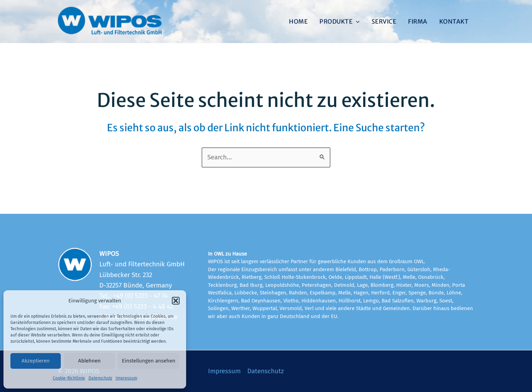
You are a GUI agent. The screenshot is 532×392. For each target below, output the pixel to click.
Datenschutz (100, 378)
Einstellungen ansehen (149, 361)
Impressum (126, 378)
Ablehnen (89, 361)
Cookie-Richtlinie (69, 378)
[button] (176, 301)
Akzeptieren (36, 361)
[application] (356, 22)
